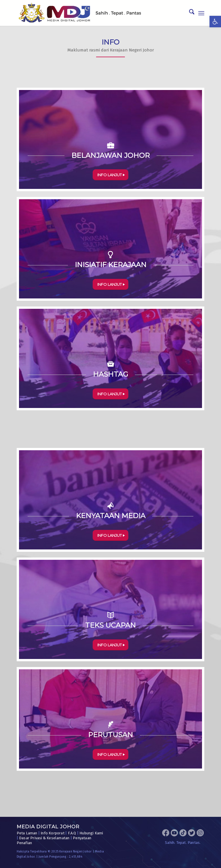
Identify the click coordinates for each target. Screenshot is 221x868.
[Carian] (189, 13)
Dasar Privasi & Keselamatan (44, 838)
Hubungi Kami (91, 833)
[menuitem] (189, 13)
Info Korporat (53, 833)
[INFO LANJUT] (110, 175)
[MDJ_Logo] (80, 13)
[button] (215, 22)
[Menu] (201, 13)
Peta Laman (27, 833)
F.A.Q (72, 833)
